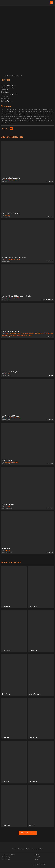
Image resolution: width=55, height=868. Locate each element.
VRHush (51, 375)
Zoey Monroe (6, 694)
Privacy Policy (6, 857)
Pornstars (21, 849)
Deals (34, 849)
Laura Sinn (5, 738)
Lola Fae (31, 333)
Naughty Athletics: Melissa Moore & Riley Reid (17, 296)
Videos (14, 849)
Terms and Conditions (8, 855)
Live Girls (40, 849)
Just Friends (6, 549)
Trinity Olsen (6, 607)
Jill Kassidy (33, 607)
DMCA (37, 859)
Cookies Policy (6, 859)
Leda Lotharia (9, 333)
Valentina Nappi (12, 335)
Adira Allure (17, 333)
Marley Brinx (24, 333)
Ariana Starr (33, 782)
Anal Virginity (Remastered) (11, 213)
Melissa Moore (9, 298)
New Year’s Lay (7, 460)
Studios (28, 849)
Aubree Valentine (35, 694)
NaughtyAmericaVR (47, 300)
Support (37, 855)
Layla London (6, 650)
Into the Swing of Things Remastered (14, 257)
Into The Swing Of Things (10, 416)
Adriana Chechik (16, 259)
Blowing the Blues (8, 504)
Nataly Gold (33, 650)
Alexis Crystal (21, 335)
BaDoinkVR (50, 182)
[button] (52, 3)
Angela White (15, 180)
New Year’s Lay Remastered (11, 178)
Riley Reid (8, 180)
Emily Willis (6, 782)
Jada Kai (32, 825)
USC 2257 (38, 857)
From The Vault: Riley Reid (11, 372)
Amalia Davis (34, 738)
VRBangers (50, 217)
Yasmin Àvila (6, 825)
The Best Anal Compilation (11, 331)
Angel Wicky (29, 335)
